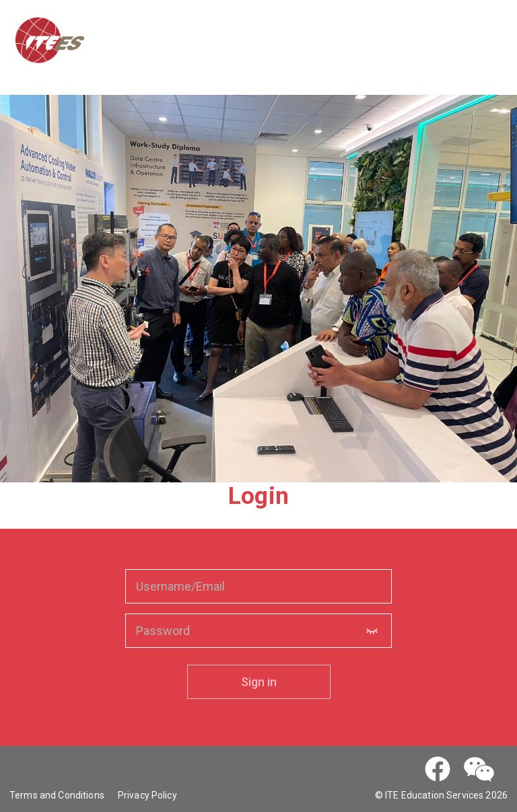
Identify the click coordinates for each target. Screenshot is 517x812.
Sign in (259, 682)
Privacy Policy (147, 795)
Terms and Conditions (57, 795)
